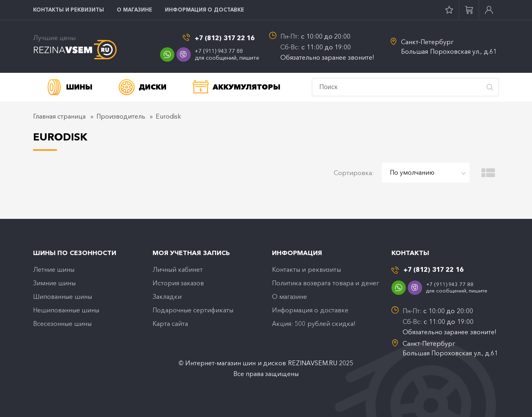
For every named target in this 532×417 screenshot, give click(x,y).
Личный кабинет (178, 269)
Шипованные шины (63, 296)
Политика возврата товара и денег (326, 283)
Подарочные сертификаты (193, 310)
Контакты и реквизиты (68, 10)
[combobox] (426, 173)
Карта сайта (170, 323)
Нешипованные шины (66, 310)
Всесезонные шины (62, 323)
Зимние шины (54, 283)
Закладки (167, 296)
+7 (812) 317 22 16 (225, 38)
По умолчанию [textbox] (412, 172)
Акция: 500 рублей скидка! (314, 323)
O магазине (134, 10)
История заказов (178, 283)
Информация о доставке (204, 10)
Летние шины (54, 269)
